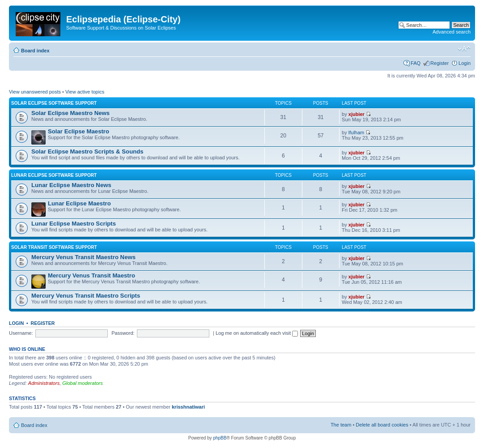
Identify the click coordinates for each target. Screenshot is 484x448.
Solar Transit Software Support (54, 247)
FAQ (416, 63)
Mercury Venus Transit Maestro (91, 275)
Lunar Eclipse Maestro (79, 203)
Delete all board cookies (382, 425)
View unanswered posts (35, 92)
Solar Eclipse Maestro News (70, 113)
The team (341, 425)
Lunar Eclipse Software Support (54, 175)
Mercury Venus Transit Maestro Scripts (86, 296)
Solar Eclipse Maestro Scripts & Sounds (87, 151)
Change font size (464, 49)
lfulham (356, 132)
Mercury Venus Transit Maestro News (83, 257)
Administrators (44, 383)
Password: (123, 333)
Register (439, 63)
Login (465, 63)
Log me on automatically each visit (257, 333)
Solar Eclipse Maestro (79, 131)
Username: (21, 333)
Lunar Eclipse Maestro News (71, 185)
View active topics (85, 92)
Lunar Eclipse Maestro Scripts (74, 224)
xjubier (357, 114)
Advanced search (452, 32)
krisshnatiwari (188, 407)
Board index (35, 51)
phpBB (220, 438)
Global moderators (83, 383)
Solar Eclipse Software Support (54, 103)
